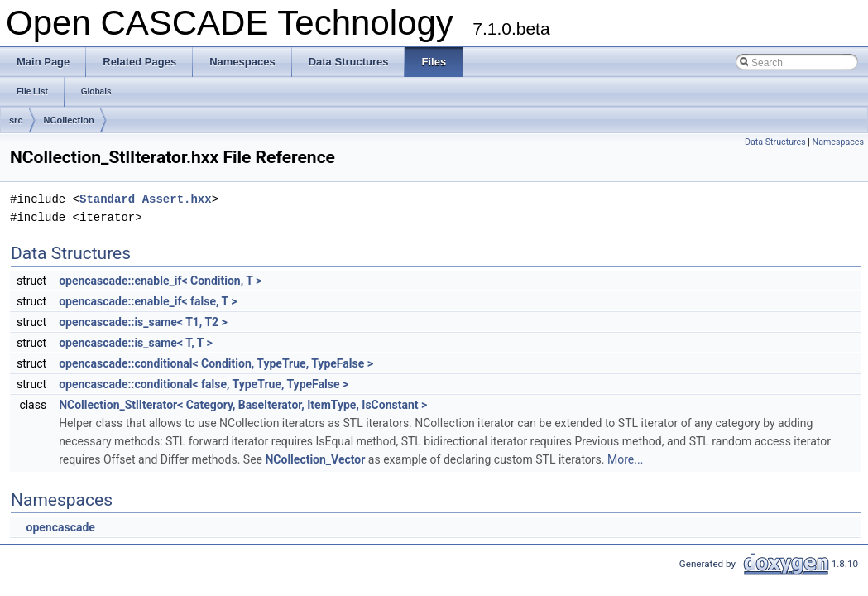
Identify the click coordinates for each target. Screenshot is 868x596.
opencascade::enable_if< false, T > (148, 301)
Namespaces (838, 142)
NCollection (69, 120)
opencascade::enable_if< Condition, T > (160, 281)
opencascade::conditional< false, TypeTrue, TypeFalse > (204, 384)
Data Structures (775, 142)
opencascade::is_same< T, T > (136, 343)
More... (625, 459)
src (16, 120)
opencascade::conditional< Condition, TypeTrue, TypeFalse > (216, 363)
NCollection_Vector (315, 459)
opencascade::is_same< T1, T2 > (143, 322)
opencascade (60, 527)
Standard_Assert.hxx (146, 199)
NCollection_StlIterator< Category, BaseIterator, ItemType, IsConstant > (243, 405)
